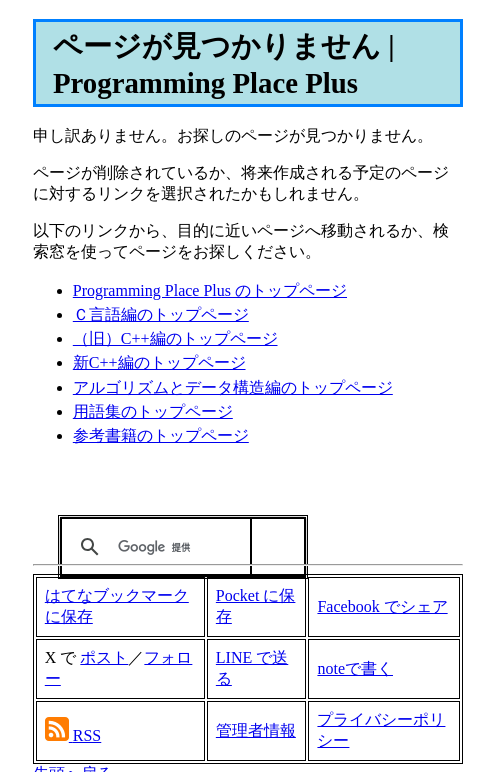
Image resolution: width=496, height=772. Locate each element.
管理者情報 (256, 730)
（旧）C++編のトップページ (175, 338)
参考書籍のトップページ (161, 435)
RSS (87, 735)
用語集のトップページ (153, 411)
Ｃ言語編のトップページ (161, 314)
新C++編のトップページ (159, 362)
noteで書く (355, 668)
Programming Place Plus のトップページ (210, 290)
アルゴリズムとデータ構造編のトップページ (233, 387)
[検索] (179, 547)
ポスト (104, 657)
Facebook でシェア (382, 606)
